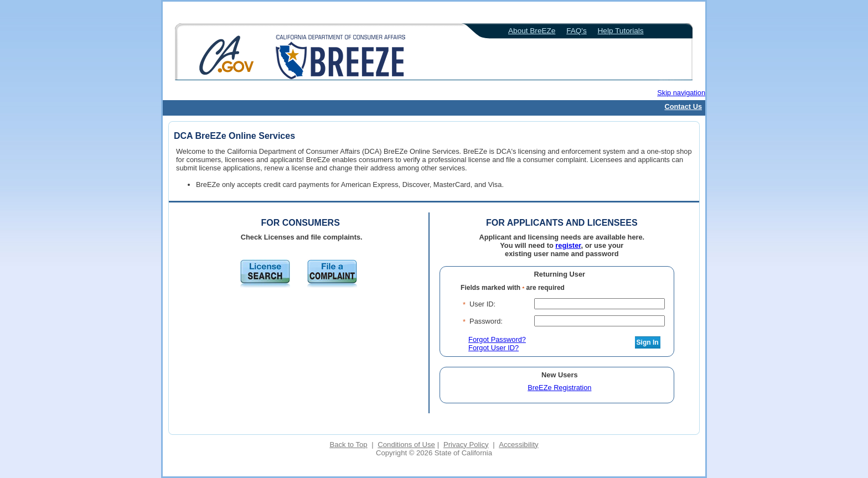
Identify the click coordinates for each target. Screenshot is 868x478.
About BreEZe (532, 31)
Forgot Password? (497, 339)
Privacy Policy (466, 445)
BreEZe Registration (559, 388)
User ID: (482, 304)
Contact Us (683, 106)
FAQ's (577, 31)
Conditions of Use (406, 445)
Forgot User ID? (494, 348)
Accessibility (518, 445)
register (568, 245)
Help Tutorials (621, 31)
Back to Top (348, 445)
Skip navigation (681, 93)
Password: (486, 321)
